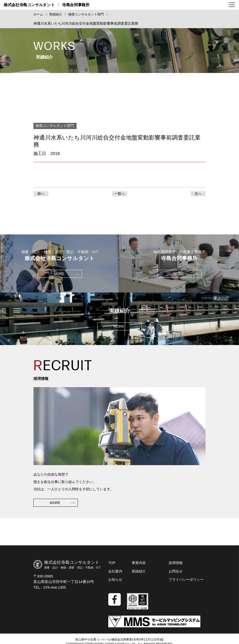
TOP (112, 565)
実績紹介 (139, 573)
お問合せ (176, 573)
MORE (55, 523)
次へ (198, 194)
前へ (41, 194)
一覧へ (120, 194)
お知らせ (115, 581)
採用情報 (176, 565)
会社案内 (115, 573)
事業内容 (139, 565)
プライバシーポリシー (186, 581)
